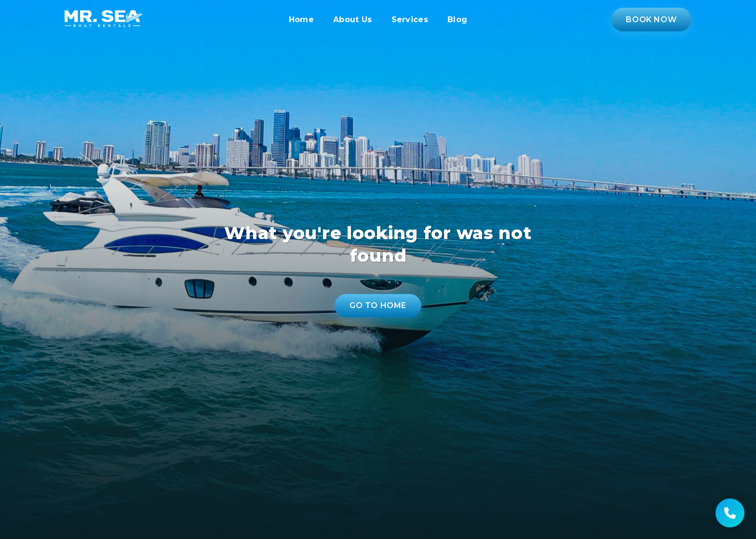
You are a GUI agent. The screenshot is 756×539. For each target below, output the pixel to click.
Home (301, 20)
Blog (457, 20)
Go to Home (378, 305)
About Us (353, 20)
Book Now (651, 20)
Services (410, 20)
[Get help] (730, 513)
